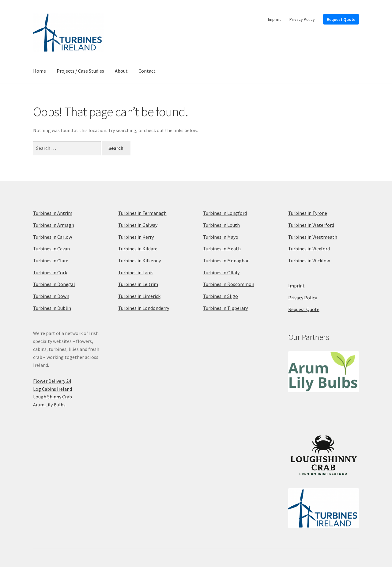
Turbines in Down (51, 296)
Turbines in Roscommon (229, 284)
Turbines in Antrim (53, 213)
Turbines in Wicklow (309, 261)
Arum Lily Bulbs (49, 405)
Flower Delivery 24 (52, 381)
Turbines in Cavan (51, 249)
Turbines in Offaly (221, 272)
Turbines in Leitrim (138, 284)
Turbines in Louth (221, 225)
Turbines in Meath (222, 249)
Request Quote (341, 19)
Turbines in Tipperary (225, 308)
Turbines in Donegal (54, 284)
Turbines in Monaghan (226, 261)
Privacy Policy (302, 19)
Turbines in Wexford (309, 249)
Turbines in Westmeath (313, 237)
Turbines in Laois (136, 272)
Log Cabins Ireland (53, 389)
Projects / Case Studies (80, 71)
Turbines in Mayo (221, 237)
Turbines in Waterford (311, 225)
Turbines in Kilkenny (139, 261)
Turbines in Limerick (139, 296)
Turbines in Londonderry (144, 308)
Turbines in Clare (51, 261)
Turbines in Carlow (53, 237)
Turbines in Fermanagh (142, 213)
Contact (147, 71)
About (121, 71)
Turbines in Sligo (221, 296)
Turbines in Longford (225, 213)
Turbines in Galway (138, 225)
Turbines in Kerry (136, 237)
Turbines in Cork (50, 272)
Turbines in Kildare (138, 249)
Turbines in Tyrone (308, 213)
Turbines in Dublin (52, 308)
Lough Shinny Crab (53, 397)
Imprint (274, 19)
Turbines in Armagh (54, 225)
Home (40, 71)
